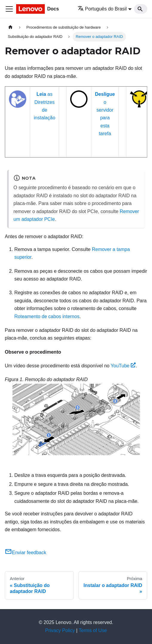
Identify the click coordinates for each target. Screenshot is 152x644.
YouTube (123, 366)
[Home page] (10, 27)
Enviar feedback (26, 553)
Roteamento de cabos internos (47, 316)
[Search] (141, 9)
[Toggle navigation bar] (9, 9)
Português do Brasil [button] (102, 9)
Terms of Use (93, 630)
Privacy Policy (60, 630)
